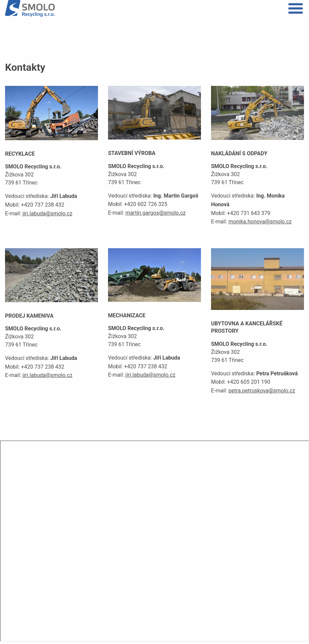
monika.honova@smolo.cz (260, 222)
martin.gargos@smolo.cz (156, 213)
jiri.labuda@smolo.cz (47, 213)
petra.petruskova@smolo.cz (262, 391)
